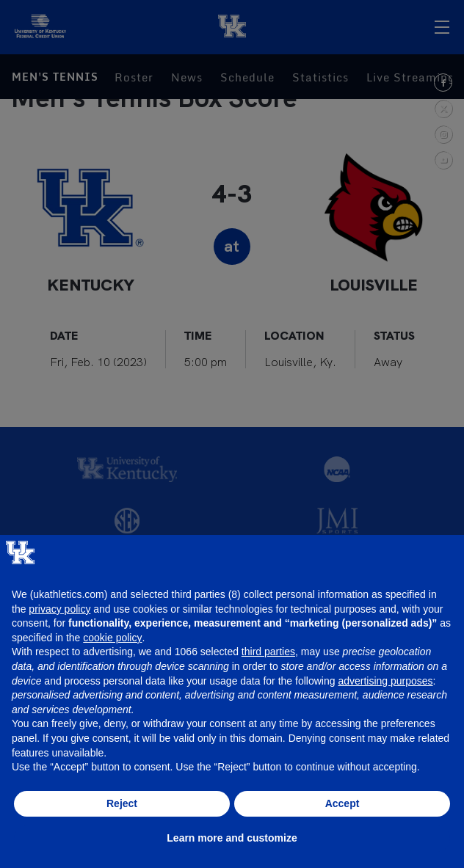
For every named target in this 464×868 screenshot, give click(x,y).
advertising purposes (385, 681)
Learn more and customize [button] (232, 838)
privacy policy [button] (59, 609)
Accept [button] (342, 803)
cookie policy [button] (112, 638)
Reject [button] (122, 803)
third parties (268, 652)
